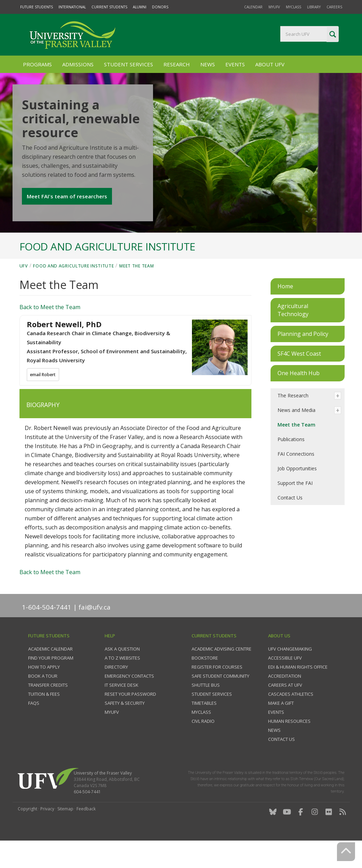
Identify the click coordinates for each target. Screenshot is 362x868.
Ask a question (122, 673)
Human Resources (289, 745)
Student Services (128, 64)
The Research (293, 419)
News (208, 64)
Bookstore (205, 682)
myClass (293, 7)
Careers (334, 7)
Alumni (140, 7)
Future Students (37, 7)
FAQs (34, 727)
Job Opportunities (297, 492)
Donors (160, 7)
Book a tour (43, 700)
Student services (212, 718)
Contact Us (290, 521)
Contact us (281, 763)
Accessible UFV (285, 682)
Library (314, 7)
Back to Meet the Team (50, 330)
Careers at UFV (285, 709)
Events (235, 64)
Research (177, 64)
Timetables (204, 727)
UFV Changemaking (290, 673)
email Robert (44, 399)
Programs (37, 64)
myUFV (274, 7)
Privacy (47, 833)
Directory (116, 691)
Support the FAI (295, 507)
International (72, 7)
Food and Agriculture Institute (73, 290)
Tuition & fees (44, 718)
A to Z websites (122, 682)
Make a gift (281, 727)
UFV (24, 290)
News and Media (296, 434)
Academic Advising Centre (222, 673)
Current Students (109, 7)
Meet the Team (136, 290)
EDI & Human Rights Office (298, 691)
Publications (291, 463)
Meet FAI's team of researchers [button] (68, 209)
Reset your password (130, 718)
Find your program (51, 682)
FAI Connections (296, 477)
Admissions (78, 64)
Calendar (253, 7)
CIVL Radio (203, 745)
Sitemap (65, 833)
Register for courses (217, 691)
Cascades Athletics (291, 718)
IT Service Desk (122, 709)
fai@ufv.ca (95, 631)
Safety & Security (125, 727)
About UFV (270, 64)
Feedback (86, 833)
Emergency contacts (129, 700)
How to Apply (44, 691)
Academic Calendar (50, 673)
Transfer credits (48, 709)
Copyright (27, 833)
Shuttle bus (206, 709)
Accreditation (285, 700)
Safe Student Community (220, 700)
